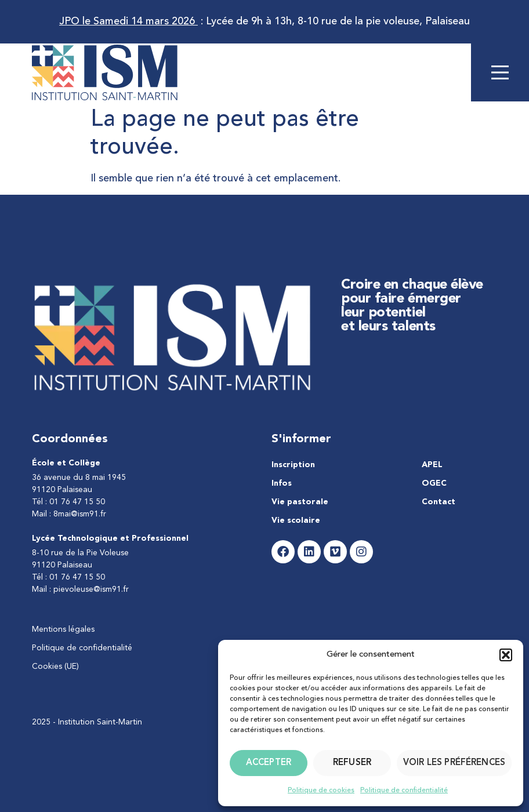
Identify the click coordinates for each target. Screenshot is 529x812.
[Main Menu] (500, 72)
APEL (432, 465)
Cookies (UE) (55, 667)
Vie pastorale (300, 502)
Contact (439, 502)
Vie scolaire (296, 520)
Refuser (352, 763)
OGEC (434, 483)
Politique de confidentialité (404, 791)
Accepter (269, 763)
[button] (506, 655)
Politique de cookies (321, 791)
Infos (282, 483)
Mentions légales (63, 629)
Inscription (293, 465)
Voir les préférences (454, 763)
